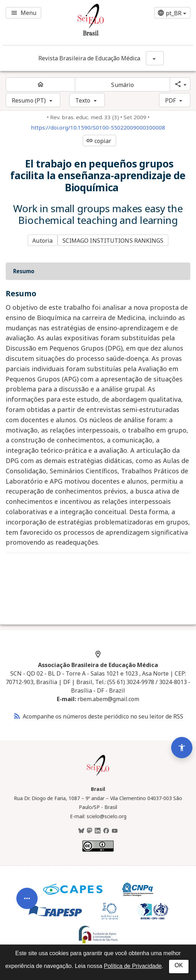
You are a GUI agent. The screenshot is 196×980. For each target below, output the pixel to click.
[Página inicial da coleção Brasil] (98, 775)
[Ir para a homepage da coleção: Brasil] (82, 23)
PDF (170, 100)
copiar (99, 141)
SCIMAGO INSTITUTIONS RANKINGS (113, 241)
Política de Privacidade (133, 966)
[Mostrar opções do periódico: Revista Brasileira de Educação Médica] (155, 58)
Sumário (123, 85)
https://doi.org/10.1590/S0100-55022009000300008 (98, 128)
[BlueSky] (81, 831)
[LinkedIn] (98, 831)
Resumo (24, 271)
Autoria (42, 241)
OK (179, 965)
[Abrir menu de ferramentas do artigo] (27, 907)
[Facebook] (106, 831)
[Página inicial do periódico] (40, 84)
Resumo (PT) (29, 100)
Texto (83, 100)
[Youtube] (115, 831)
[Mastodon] (89, 831)
